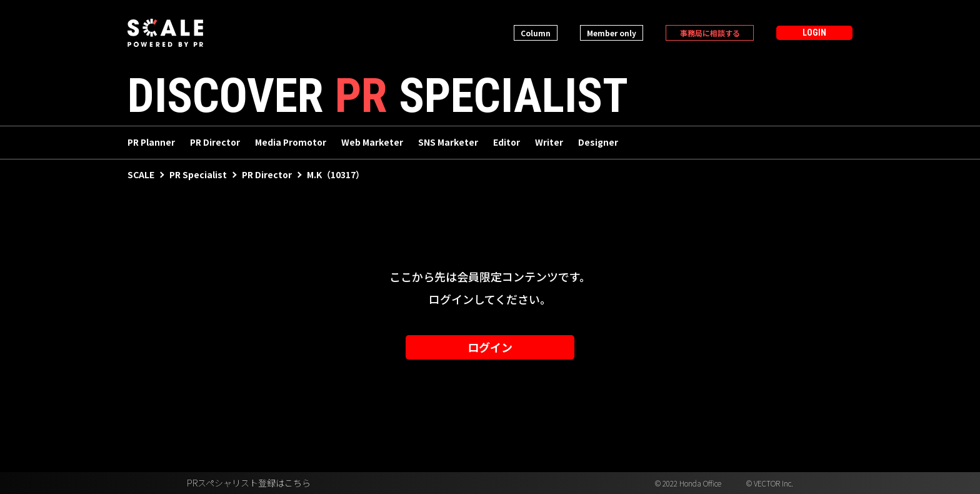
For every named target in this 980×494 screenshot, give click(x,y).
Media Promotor (291, 143)
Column (536, 33)
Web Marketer (372, 143)
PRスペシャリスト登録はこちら (249, 483)
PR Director (215, 143)
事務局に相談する (710, 33)
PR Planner (151, 143)
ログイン (490, 348)
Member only (612, 33)
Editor (507, 143)
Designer (598, 143)
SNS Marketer (448, 143)
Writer (549, 143)
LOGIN (814, 33)
